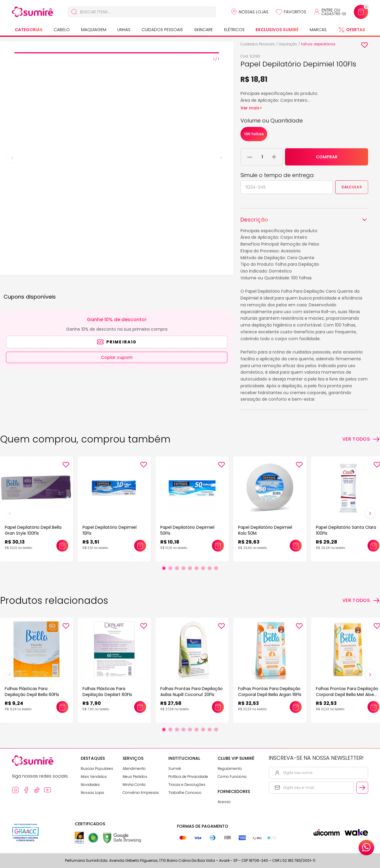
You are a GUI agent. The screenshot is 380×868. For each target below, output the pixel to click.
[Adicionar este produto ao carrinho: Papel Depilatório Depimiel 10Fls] (140, 546)
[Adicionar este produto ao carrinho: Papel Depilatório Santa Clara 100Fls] (373, 546)
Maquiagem (94, 30)
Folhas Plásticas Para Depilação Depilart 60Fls (107, 692)
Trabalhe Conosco (185, 793)
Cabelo (62, 30)
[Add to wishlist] (365, 45)
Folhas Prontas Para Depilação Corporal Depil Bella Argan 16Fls (270, 692)
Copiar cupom (117, 357)
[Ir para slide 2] (170, 568)
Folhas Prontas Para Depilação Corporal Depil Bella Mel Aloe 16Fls (347, 695)
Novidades (90, 785)
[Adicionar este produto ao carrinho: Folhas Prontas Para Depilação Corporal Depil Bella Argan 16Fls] (296, 707)
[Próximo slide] (370, 513)
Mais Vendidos (94, 777)
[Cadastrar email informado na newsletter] (362, 788)
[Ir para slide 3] (177, 568)
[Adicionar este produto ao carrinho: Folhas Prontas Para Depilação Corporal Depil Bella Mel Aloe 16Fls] (373, 707)
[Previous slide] (12, 158)
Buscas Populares (97, 769)
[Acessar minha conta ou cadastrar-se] (330, 12)
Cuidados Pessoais (162, 30)
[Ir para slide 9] (216, 568)
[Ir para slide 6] (197, 568)
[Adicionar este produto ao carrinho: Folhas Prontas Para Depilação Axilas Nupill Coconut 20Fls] (218, 707)
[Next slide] (221, 158)
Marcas (318, 30)
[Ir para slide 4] (183, 568)
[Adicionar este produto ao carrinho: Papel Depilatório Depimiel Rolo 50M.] (296, 546)
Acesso (224, 802)
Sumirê (175, 769)
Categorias (29, 30)
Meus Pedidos (135, 777)
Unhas (124, 30)
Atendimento (134, 769)
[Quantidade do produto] (262, 157)
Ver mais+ (251, 108)
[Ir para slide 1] (164, 568)
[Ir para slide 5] (190, 568)
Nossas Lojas (254, 12)
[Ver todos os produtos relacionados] (361, 601)
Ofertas (356, 30)
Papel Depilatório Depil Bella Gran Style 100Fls (33, 530)
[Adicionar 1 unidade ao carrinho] (274, 157)
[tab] (117, 53)
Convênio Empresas (141, 793)
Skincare (204, 30)
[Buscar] (74, 12)
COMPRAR (327, 157)
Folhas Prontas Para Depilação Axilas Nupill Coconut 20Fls (191, 692)
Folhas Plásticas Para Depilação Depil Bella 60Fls (32, 692)
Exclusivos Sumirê (277, 30)
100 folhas (254, 134)
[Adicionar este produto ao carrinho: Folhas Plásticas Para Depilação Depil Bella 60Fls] (62, 707)
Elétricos (234, 30)
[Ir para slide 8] (210, 568)
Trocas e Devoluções (187, 785)
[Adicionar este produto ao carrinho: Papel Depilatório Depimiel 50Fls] (218, 546)
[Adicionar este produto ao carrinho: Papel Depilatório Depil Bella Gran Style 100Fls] (62, 546)
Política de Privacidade (188, 777)
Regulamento (230, 769)
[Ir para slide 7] (203, 568)
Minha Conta (134, 785)
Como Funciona (232, 777)
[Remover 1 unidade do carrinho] (250, 157)
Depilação (288, 44)
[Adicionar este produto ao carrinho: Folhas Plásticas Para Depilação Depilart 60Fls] (140, 707)
